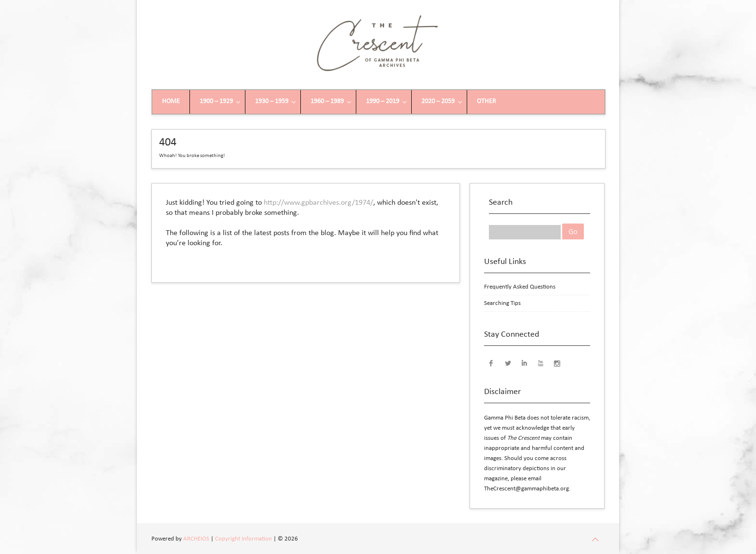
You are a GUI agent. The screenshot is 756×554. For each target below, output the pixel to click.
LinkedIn (524, 363)
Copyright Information (243, 539)
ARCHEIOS (196, 539)
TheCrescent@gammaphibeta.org (526, 489)
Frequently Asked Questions (520, 287)
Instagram (557, 363)
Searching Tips (502, 303)
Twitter (508, 363)
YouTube (540, 363)
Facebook (491, 363)
